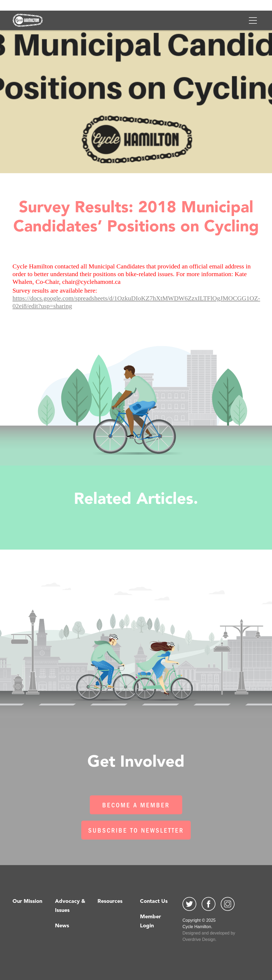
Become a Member (136, 806)
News (62, 926)
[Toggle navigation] (253, 20)
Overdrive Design (199, 939)
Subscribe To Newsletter (136, 831)
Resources (110, 902)
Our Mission (27, 902)
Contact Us (154, 902)
